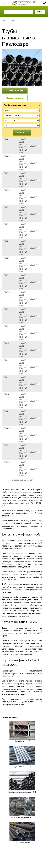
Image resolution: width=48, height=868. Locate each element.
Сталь (13, 21)
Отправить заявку (15, 90)
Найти (40, 11)
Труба (14, 24)
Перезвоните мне (15, 98)
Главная (5, 21)
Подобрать (22, 132)
